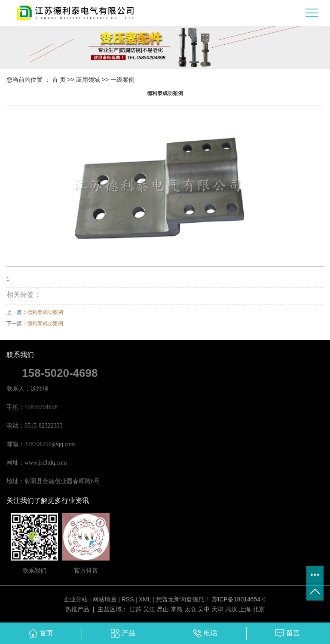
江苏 (135, 609)
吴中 (204, 609)
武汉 (231, 609)
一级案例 (122, 80)
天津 (217, 609)
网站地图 (104, 599)
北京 (259, 609)
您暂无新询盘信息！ (183, 599)
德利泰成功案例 (45, 312)
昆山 (163, 609)
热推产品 (77, 609)
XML (145, 599)
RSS (128, 599)
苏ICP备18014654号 (239, 599)
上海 (245, 609)
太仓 (190, 609)
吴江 (149, 609)
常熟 (177, 609)
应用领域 (88, 80)
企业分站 (76, 599)
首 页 (59, 80)
